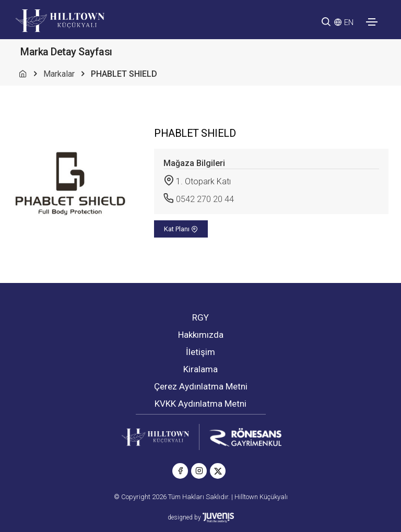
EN (349, 22)
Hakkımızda (201, 335)
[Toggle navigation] (372, 22)
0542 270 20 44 (205, 199)
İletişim (200, 352)
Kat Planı (181, 229)
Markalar (59, 74)
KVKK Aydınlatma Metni (200, 404)
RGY (200, 317)
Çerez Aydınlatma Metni (201, 386)
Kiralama (200, 369)
